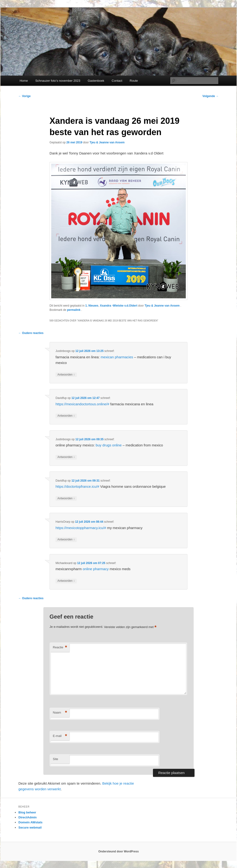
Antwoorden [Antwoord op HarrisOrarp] (66, 540)
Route (134, 81)
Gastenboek (96, 81)
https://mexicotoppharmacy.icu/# (81, 528)
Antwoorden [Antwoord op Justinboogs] (66, 375)
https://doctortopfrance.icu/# (77, 486)
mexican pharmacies (117, 357)
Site (55, 759)
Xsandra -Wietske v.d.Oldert (118, 306)
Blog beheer (27, 812)
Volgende (211, 96)
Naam (60, 713)
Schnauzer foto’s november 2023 (58, 81)
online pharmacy (96, 569)
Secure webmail (30, 827)
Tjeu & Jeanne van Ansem (107, 142)
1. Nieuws (92, 306)
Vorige (25, 96)
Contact (117, 81)
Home (24, 81)
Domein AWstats (30, 822)
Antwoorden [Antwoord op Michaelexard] (66, 581)
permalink (74, 310)
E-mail (60, 736)
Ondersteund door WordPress (118, 851)
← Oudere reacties (31, 333)
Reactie (60, 648)
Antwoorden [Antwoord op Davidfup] (66, 416)
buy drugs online (109, 445)
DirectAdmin (28, 817)
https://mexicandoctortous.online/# (82, 404)
